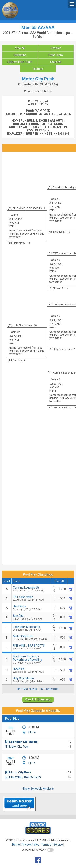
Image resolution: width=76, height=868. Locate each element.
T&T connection (31, 598)
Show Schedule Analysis (38, 789)
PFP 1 (53, 210)
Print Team (56, 55)
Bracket (56, 48)
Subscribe (20, 55)
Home (16, 845)
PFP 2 (53, 328)
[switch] (50, 850)
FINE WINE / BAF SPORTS (31, 647)
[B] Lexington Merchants (21, 742)
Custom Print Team (20, 62)
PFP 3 (53, 271)
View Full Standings (38, 699)
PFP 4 (53, 391)
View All (20, 48)
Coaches (56, 62)
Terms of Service (52, 845)
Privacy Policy (30, 845)
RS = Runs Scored (49, 689)
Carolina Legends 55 (31, 589)
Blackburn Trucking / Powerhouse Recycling (31, 659)
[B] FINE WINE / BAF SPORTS (23, 777)
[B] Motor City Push (17, 747)
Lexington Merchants (31, 628)
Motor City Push (31, 638)
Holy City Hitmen (31, 680)
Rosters (38, 69)
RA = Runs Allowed (27, 689)
